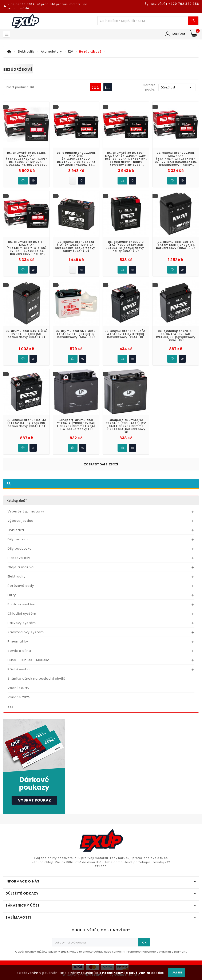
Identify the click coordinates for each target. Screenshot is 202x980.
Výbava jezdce (21, 521)
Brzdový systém (21, 604)
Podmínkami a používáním (126, 973)
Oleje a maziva (21, 567)
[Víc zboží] (143, 21)
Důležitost (177, 87)
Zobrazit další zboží (101, 464)
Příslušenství (19, 669)
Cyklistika (16, 530)
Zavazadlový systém (26, 632)
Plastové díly (19, 558)
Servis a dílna (19, 651)
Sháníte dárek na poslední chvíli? (37, 678)
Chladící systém (22, 613)
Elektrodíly (17, 576)
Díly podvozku (20, 548)
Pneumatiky (18, 641)
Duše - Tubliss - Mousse (29, 660)
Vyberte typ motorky (26, 511)
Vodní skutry (18, 688)
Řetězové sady (21, 586)
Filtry (12, 595)
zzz (10, 706)
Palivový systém (22, 623)
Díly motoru (18, 539)
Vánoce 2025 (19, 697)
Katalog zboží (16, 500)
